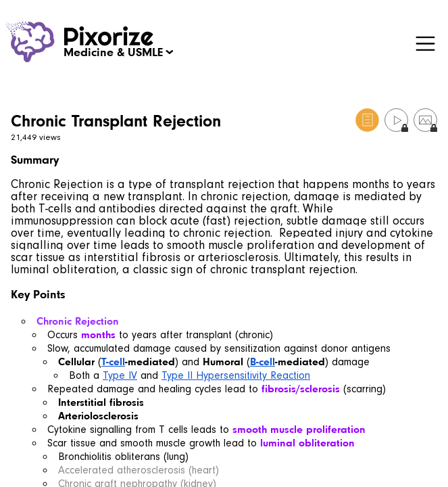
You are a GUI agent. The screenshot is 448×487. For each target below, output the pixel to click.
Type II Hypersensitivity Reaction (236, 375)
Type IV (120, 375)
